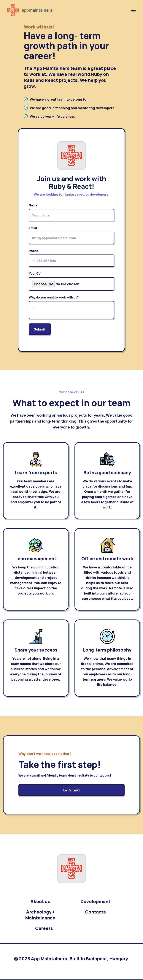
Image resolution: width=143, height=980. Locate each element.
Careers (44, 928)
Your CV (71, 281)
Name (71, 212)
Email (71, 235)
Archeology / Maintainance (40, 915)
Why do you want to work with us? (71, 307)
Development (95, 901)
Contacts (95, 912)
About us (40, 901)
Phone (71, 258)
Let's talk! (72, 790)
